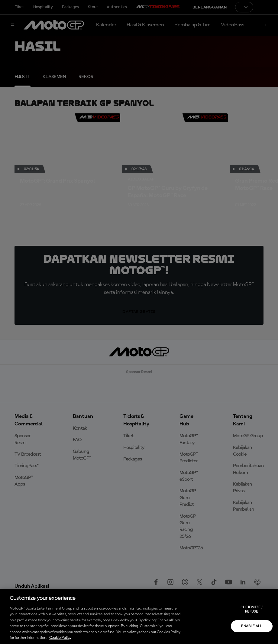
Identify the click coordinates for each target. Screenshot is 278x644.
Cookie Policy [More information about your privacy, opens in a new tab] (60, 638)
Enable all (252, 626)
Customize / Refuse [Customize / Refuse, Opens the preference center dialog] (252, 610)
